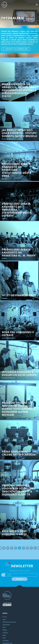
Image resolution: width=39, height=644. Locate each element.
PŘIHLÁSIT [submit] (20, 579)
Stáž (4, 627)
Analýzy (5, 633)
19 (35, 548)
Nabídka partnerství (9, 622)
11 (4, 548)
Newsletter (6, 625)
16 (23, 548)
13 (12, 548)
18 (31, 548)
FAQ (4, 638)
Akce (4, 619)
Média (5, 630)
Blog (4, 635)
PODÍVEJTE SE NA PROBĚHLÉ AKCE (15, 49)
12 (8, 548)
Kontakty (6, 641)
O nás (5, 617)
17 (27, 548)
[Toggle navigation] (37, 5)
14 (16, 548)
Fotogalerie (13, 18)
